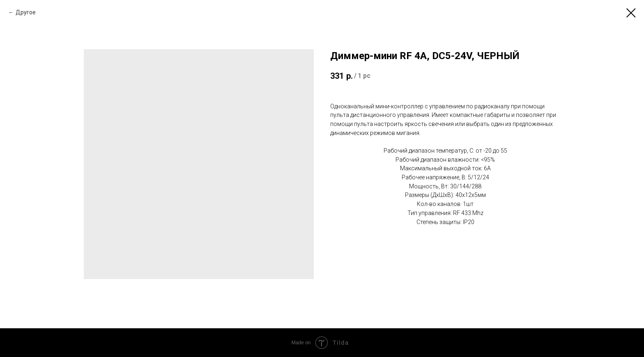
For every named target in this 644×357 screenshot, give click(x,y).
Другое (26, 12)
